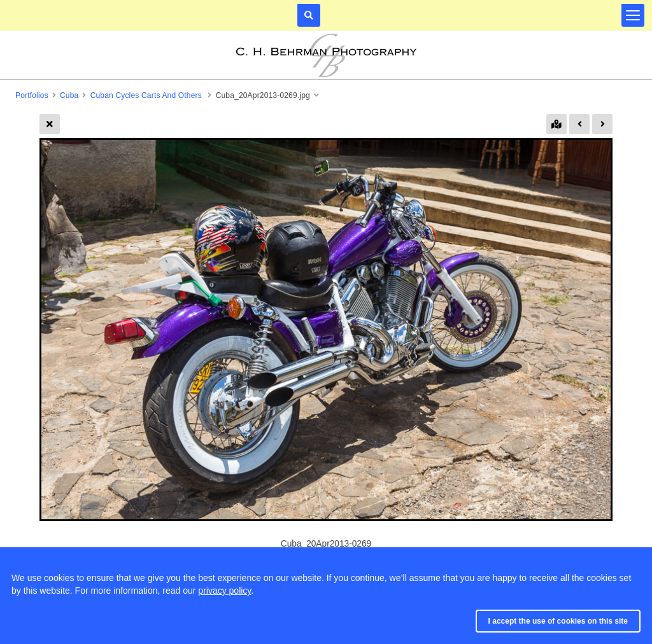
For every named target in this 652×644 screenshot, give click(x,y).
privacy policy (224, 591)
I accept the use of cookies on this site (558, 621)
